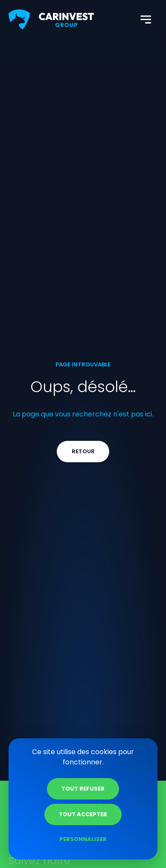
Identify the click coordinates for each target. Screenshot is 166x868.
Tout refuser (83, 789)
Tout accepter (83, 814)
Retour (83, 451)
